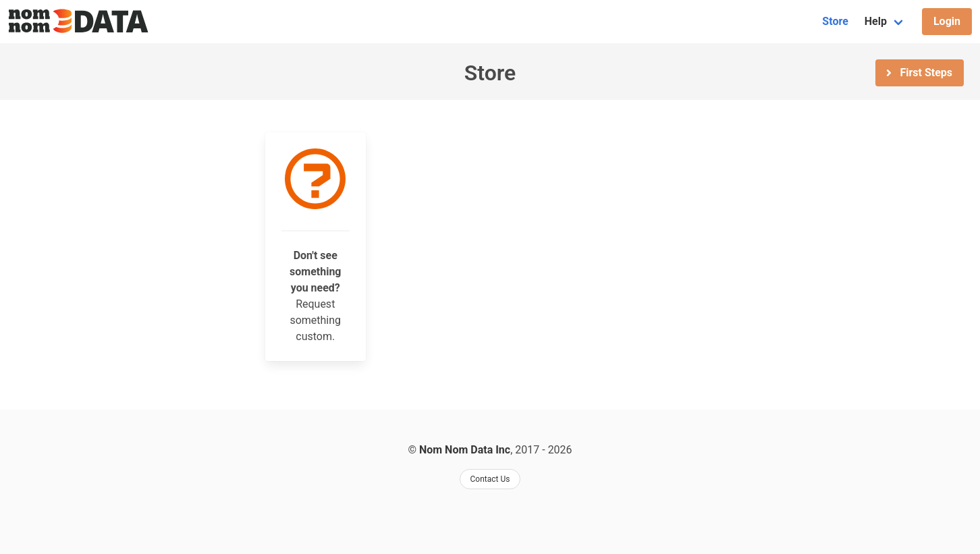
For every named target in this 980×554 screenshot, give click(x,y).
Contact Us (490, 479)
